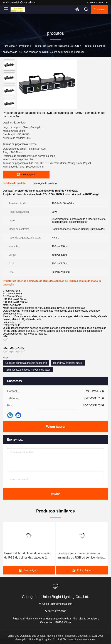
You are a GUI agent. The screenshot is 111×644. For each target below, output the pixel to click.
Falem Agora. (56, 427)
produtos (24, 46)
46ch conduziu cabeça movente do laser (28, 370)
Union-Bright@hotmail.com (19, 3)
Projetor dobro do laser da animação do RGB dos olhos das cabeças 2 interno (27, 556)
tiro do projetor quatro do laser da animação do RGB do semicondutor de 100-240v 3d (80, 556)
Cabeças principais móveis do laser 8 (26, 363)
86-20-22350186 (97, 3)
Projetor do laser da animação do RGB (56, 46)
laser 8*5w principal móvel (68, 363)
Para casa (9, 46)
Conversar (100, 9)
